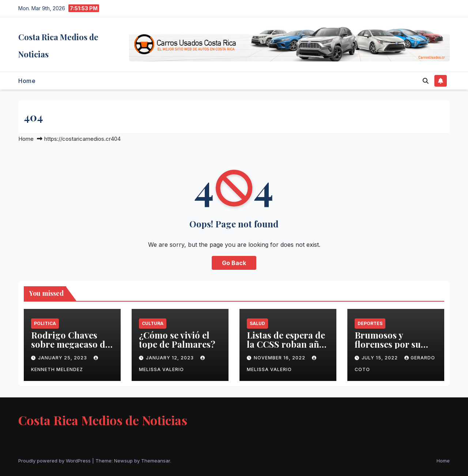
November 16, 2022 (280, 358)
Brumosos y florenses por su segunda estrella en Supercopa (395, 349)
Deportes (370, 323)
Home (27, 81)
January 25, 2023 (63, 358)
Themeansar (156, 461)
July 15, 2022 (380, 358)
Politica (45, 323)
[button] (426, 81)
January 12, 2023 (171, 358)
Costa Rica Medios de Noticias (103, 420)
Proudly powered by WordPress (55, 461)
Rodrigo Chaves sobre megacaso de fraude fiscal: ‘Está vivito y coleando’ (70, 349)
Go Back (234, 263)
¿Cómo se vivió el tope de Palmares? (177, 339)
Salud (257, 323)
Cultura (153, 323)
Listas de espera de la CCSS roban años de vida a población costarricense (288, 349)
